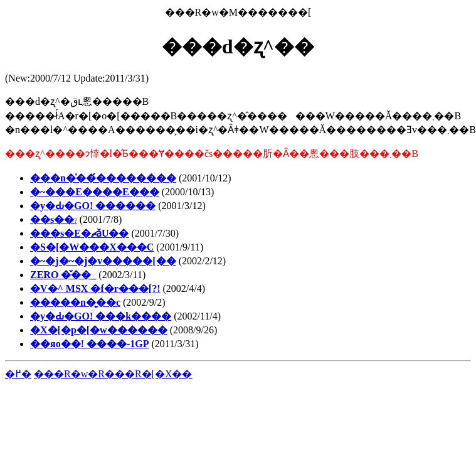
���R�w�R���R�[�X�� (113, 374)
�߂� (18, 374)
